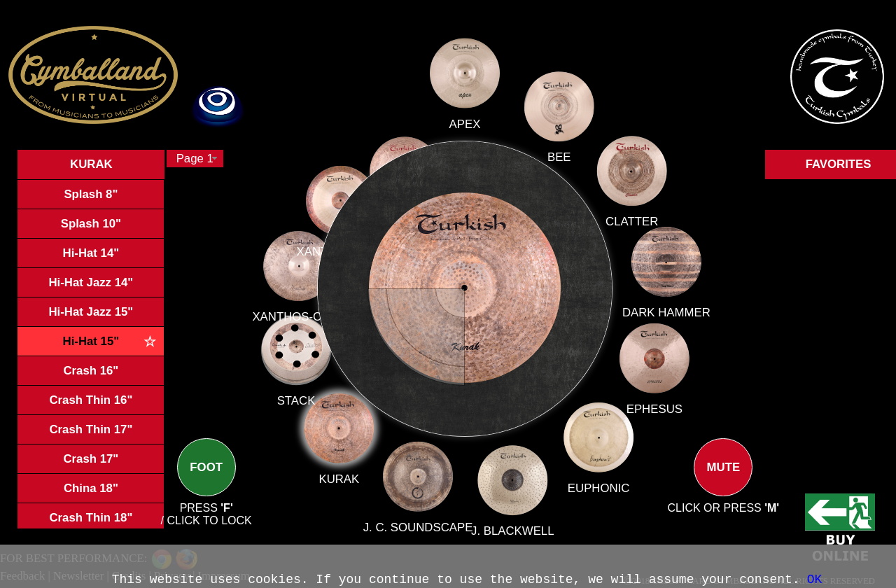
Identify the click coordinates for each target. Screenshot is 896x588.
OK (815, 580)
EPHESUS (652, 408)
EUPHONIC (596, 485)
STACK (316, 394)
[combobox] (195, 159)
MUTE (723, 479)
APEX (465, 134)
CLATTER (632, 222)
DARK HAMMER (666, 313)
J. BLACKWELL (511, 525)
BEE (559, 157)
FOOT (206, 479)
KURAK (349, 467)
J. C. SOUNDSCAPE (420, 517)
